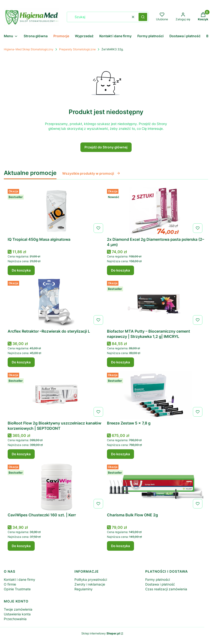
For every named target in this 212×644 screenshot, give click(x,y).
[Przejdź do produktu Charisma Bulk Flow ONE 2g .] (156, 487)
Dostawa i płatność (160, 584)
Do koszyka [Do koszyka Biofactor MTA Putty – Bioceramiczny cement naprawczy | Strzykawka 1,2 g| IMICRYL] (120, 362)
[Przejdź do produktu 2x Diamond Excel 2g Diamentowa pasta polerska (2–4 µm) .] (156, 211)
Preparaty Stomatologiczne (77, 49)
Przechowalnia (15, 619)
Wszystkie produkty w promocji (91, 173)
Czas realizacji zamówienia (166, 589)
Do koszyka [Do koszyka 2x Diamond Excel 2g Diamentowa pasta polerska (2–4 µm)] (120, 270)
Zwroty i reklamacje (90, 584)
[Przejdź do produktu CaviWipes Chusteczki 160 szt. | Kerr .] (56, 487)
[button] (143, 17)
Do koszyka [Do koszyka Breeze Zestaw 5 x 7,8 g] (120, 454)
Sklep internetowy (101, 633)
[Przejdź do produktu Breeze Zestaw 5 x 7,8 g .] (156, 395)
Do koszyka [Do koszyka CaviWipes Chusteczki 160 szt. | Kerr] (21, 546)
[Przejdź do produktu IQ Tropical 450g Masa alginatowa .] (56, 211)
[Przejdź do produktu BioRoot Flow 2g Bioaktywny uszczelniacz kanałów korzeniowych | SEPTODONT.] (56, 395)
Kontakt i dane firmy (20, 579)
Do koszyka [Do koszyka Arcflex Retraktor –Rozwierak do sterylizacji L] (21, 362)
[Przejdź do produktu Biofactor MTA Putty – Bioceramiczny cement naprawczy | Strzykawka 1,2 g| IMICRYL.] (156, 303)
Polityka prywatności (91, 579)
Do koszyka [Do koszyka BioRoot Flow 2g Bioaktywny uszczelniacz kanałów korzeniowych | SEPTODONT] (21, 454)
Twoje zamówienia (18, 609)
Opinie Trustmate (17, 589)
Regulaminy (84, 589)
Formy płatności (158, 579)
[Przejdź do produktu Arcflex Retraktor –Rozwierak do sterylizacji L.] (56, 303)
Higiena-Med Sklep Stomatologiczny (29, 49)
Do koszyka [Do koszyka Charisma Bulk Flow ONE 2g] (120, 546)
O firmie (10, 584)
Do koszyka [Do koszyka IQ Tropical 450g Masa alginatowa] (21, 270)
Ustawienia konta (17, 614)
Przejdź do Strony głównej (106, 147)
